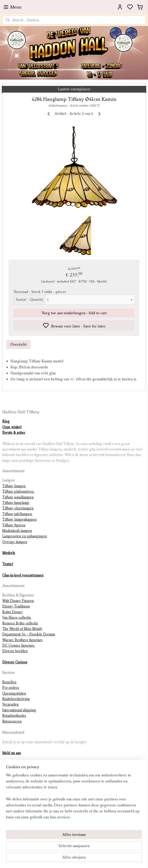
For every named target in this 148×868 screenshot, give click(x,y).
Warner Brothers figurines (22, 640)
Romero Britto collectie (20, 623)
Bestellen (9, 682)
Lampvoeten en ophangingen (25, 536)
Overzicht (18, 344)
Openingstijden (14, 693)
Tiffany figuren (14, 525)
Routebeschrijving (16, 699)
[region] (74, 798)
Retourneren (12, 721)
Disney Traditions (16, 606)
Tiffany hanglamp (16, 503)
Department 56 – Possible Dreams (29, 634)
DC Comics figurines (18, 646)
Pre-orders (11, 688)
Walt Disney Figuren (18, 601)
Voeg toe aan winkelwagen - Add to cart (74, 313)
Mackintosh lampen (17, 531)
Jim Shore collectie (17, 618)
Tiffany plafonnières (18, 492)
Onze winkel (12, 427)
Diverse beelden (15, 651)
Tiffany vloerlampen (18, 508)
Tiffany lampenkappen (19, 519)
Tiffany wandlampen (18, 497)
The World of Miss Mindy (22, 629)
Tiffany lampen (14, 486)
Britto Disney (13, 612)
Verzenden (10, 704)
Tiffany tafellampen (17, 514)
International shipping (19, 710)
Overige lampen (15, 542)
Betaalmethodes (14, 716)
